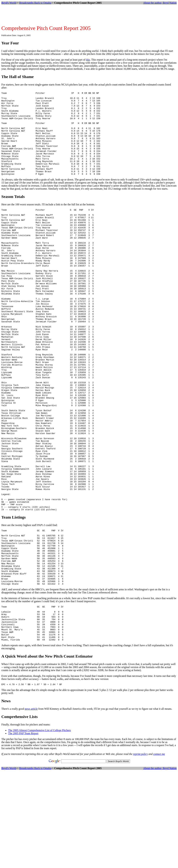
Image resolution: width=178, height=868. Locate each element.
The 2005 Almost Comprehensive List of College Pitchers (39, 826)
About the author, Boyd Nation (160, 3)
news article (31, 804)
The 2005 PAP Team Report (23, 829)
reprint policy (140, 849)
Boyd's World (9, 3)
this (88, 60)
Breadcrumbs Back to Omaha (35, 3)
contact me (159, 849)
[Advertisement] (89, 15)
